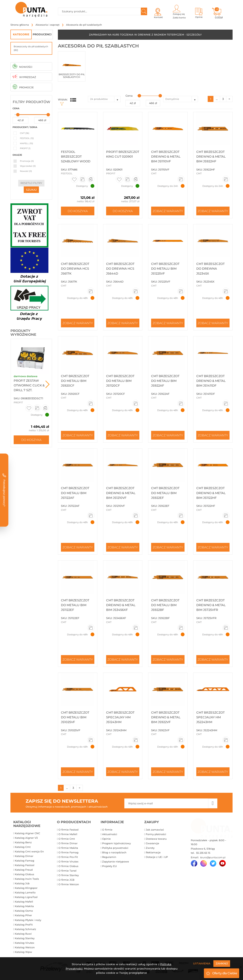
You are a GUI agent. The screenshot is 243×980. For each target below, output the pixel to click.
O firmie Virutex (68, 862)
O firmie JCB (66, 880)
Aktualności (110, 834)
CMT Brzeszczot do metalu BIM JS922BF (165, 605)
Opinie (106, 839)
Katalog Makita (24, 906)
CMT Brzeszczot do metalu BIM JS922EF (165, 493)
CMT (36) (25, 133)
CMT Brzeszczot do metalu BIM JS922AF (165, 381)
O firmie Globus (68, 866)
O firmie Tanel (67, 871)
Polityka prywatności (115, 848)
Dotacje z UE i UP (157, 857)
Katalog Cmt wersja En (29, 851)
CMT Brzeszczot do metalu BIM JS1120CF (120, 381)
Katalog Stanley (25, 938)
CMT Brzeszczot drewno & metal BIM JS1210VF (121, 493)
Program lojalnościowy (116, 843)
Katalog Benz (23, 842)
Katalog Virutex (24, 943)
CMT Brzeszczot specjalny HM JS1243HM (120, 717)
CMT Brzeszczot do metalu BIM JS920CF (75, 381)
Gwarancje (152, 843)
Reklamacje (153, 852)
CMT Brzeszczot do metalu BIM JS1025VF (75, 717)
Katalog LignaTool (26, 897)
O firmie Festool (69, 830)
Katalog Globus (24, 874)
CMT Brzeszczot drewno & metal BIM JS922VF (166, 717)
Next (47, 384)
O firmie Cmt (67, 839)
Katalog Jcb (22, 883)
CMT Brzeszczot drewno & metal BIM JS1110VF (166, 157)
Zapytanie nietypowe (116, 862)
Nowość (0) (26, 171)
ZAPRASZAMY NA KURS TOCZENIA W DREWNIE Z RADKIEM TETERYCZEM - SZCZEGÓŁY (145, 35)
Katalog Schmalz (25, 929)
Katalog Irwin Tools (27, 879)
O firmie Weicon (69, 884)
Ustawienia (202, 963)
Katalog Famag (24, 861)
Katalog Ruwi (23, 934)
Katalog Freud (24, 870)
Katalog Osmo (24, 911)
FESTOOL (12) (27, 138)
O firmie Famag (68, 852)
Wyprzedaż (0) (28, 166)
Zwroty (150, 848)
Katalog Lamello (25, 892)
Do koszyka (31, 440)
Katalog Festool (25, 865)
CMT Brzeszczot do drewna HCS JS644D (120, 269)
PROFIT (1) (25, 148)
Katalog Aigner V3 (26, 838)
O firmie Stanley (69, 875)
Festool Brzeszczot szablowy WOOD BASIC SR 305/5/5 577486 (76, 161)
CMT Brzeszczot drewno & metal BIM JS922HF (211, 157)
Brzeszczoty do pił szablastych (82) (31, 48)
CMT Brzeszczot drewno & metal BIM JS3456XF (121, 605)
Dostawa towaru (156, 839)
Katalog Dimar (24, 856)
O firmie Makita (68, 848)
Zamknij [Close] (222, 963)
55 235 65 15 (203, 853)
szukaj (31, 190)
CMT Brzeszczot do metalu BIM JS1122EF (75, 605)
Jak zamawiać (155, 830)
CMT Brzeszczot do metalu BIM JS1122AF (75, 493)
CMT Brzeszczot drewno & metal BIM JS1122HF (211, 493)
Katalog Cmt (23, 847)
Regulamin (109, 857)
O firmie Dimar (68, 843)
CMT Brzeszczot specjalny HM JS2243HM (210, 717)
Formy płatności (156, 834)
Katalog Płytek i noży (28, 920)
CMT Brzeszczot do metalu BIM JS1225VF (165, 269)
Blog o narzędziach (114, 852)
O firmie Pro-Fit (68, 857)
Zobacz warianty (168, 211)
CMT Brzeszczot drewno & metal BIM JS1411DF (211, 381)
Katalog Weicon (25, 947)
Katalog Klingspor (26, 888)
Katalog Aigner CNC (27, 833)
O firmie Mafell (68, 834)
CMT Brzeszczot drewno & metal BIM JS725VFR (211, 605)
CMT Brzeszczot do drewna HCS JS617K (75, 269)
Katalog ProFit (24, 925)
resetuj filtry (31, 183)
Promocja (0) (27, 161)
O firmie (107, 830)
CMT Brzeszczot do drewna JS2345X (210, 269)
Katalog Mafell (24, 902)
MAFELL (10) (26, 143)
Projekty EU (109, 866)
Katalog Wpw (23, 952)
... (217, 99)
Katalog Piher (23, 915)
